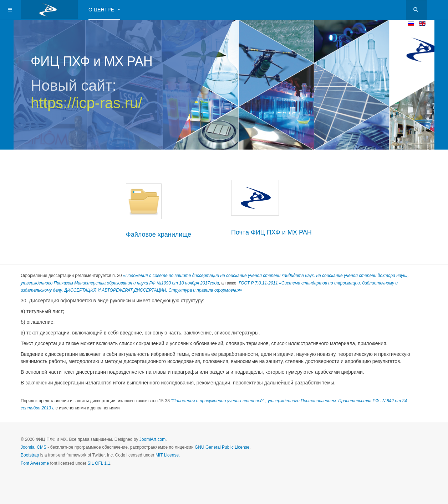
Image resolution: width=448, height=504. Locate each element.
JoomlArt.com (152, 439)
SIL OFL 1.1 (99, 463)
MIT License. (168, 455)
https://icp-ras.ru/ (86, 103)
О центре (104, 10)
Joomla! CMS (34, 447)
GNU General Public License (222, 447)
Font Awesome (35, 463)
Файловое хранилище (159, 235)
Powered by (395, 445)
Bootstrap (30, 455)
